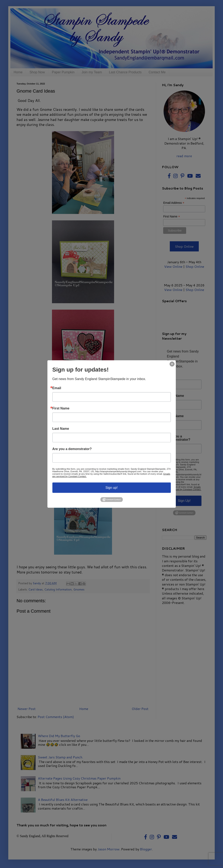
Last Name (61, 429)
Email (57, 388)
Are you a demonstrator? (72, 449)
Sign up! (111, 487)
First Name (61, 408)
